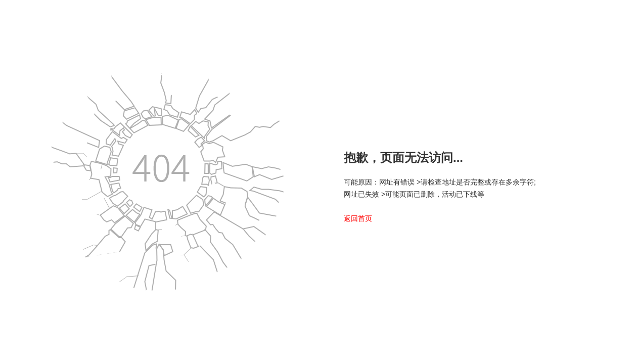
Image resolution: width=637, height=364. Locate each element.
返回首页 (358, 218)
